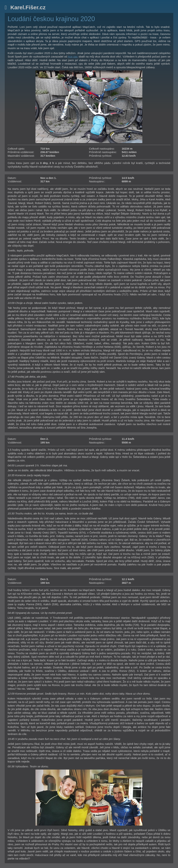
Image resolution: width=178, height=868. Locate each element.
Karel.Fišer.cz (28, 7)
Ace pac (73, 57)
